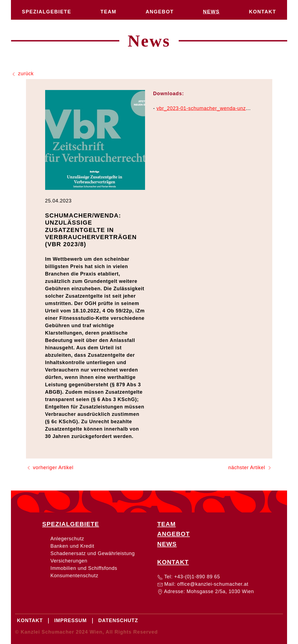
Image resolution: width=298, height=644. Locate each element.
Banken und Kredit (72, 546)
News (211, 12)
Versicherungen (69, 561)
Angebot (160, 12)
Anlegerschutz (67, 539)
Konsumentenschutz (74, 576)
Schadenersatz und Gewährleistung (92, 553)
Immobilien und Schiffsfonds (84, 568)
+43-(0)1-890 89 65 (197, 577)
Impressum (70, 620)
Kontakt (263, 12)
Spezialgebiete (47, 12)
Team (108, 12)
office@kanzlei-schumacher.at (213, 584)
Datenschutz (118, 620)
